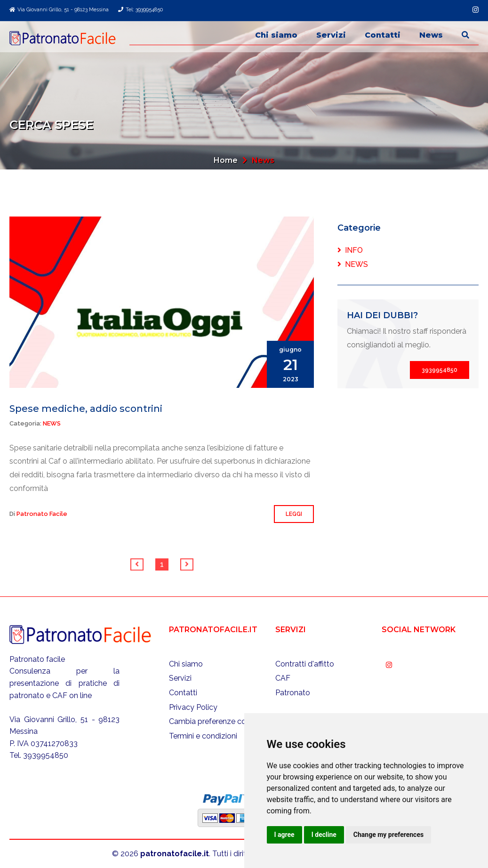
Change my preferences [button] (388, 835)
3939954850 (440, 370)
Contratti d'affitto (305, 664)
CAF (283, 678)
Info (350, 250)
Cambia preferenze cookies (216, 721)
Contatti (383, 35)
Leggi (294, 514)
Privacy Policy (193, 707)
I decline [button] (324, 835)
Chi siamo (276, 35)
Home (226, 160)
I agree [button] (284, 835)
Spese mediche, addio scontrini (86, 409)
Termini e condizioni (203, 736)
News (431, 35)
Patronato (293, 693)
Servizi (331, 35)
